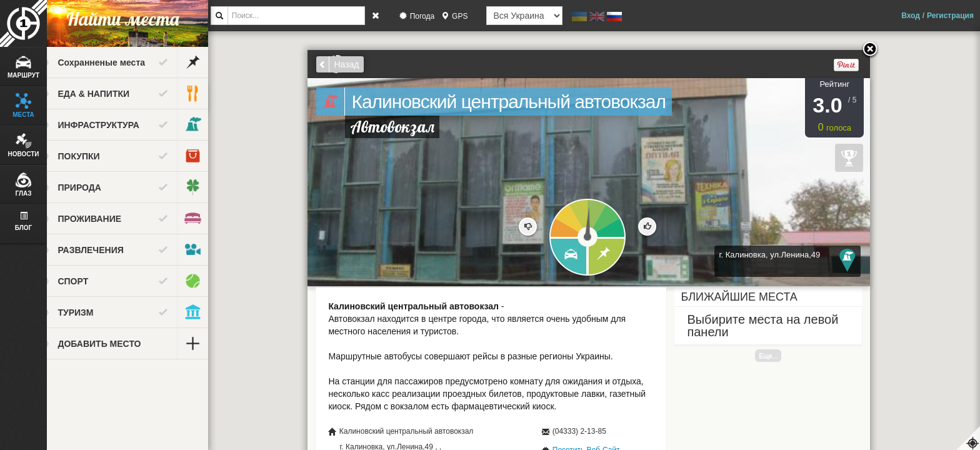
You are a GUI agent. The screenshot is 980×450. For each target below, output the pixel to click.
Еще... (779, 356)
